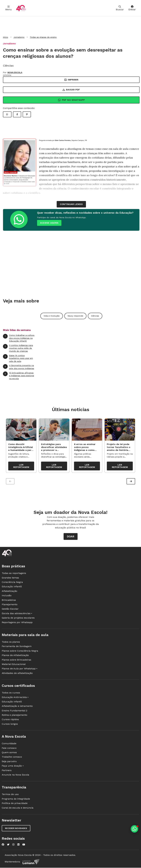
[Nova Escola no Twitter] (8, 845)
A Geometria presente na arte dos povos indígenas (19, 367)
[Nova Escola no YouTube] (24, 845)
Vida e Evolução (52, 316)
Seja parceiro (9, 762)
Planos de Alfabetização (15, 656)
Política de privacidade (15, 804)
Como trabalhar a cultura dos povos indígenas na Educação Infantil (19, 338)
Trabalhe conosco (12, 758)
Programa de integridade (16, 800)
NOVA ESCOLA (15, 72)
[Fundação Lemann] (31, 862)
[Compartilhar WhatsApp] (7, 114)
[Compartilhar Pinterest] (27, 114)
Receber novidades (16, 829)
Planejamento (10, 605)
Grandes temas (10, 578)
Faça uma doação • (13, 766)
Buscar (120, 8)
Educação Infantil (12, 587)
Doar (71, 537)
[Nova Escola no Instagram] (13, 845)
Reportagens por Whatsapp (17, 623)
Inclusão (7, 596)
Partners (7, 771)
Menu (9, 8)
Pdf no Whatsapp (71, 100)
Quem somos (9, 753)
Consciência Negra (12, 583)
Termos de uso (10, 795)
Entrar (132, 8)
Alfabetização (9, 592)
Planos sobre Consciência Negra (20, 652)
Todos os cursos (11, 693)
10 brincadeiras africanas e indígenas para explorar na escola (19, 376)
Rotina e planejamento (14, 716)
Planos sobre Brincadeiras (16, 660)
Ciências (95, 316)
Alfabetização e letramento (17, 707)
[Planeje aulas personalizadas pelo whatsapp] (134, 829)
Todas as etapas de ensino (43, 37)
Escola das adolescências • (17, 614)
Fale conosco (9, 749)
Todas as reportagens (14, 574)
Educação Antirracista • (15, 698)
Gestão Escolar (10, 610)
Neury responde (75, 316)
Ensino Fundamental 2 (14, 711)
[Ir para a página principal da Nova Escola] (21, 8)
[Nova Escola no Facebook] (3, 845)
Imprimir (71, 80)
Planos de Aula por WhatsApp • (20, 669)
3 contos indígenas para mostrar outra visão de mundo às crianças (18, 348)
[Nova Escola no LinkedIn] (18, 845)
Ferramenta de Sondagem (17, 647)
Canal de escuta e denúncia (18, 808)
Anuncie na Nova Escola (15, 775)
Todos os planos (11, 643)
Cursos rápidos (10, 720)
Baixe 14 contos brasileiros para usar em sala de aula (18, 358)
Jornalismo (19, 37)
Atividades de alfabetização (17, 674)
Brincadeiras (9, 601)
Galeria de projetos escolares (18, 618)
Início (6, 37)
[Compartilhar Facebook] (17, 114)
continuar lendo (71, 204)
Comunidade (9, 744)
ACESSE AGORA (49, 223)
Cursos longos (10, 725)
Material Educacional (14, 665)
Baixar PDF (71, 90)
